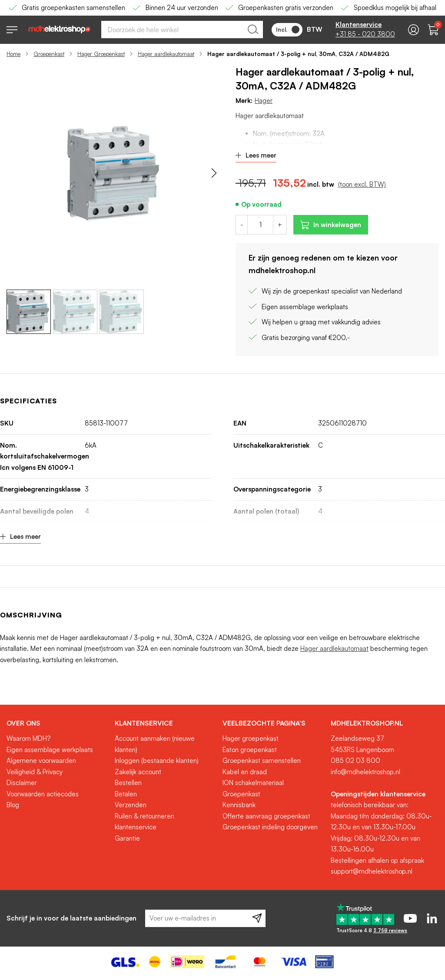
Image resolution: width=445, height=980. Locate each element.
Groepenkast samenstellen (262, 761)
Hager (264, 101)
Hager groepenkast (251, 738)
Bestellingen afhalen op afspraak (377, 860)
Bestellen (128, 783)
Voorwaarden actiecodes (43, 794)
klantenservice (136, 827)
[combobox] (182, 30)
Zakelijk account (138, 772)
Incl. (288, 30)
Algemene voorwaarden (41, 761)
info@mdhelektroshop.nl (365, 772)
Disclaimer (22, 783)
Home (13, 54)
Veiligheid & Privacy (35, 772)
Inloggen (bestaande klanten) (157, 761)
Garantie (127, 838)
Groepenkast (49, 54)
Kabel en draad (245, 772)
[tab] (57, 723)
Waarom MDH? (28, 738)
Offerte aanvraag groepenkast (266, 816)
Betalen (126, 794)
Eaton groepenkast (250, 750)
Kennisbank (239, 805)
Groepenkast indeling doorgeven (270, 827)
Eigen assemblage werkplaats (50, 750)
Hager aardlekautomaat (166, 54)
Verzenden (131, 805)
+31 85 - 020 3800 (365, 34)
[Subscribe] (257, 918)
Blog (13, 805)
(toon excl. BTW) (362, 184)
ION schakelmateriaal (253, 783)
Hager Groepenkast (101, 54)
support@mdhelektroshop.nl (372, 871)
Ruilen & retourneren (144, 816)
